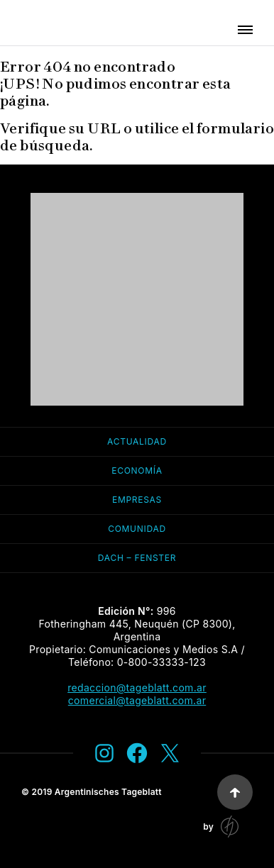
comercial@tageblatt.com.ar (137, 700)
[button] (245, 30)
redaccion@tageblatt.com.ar (137, 688)
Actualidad (137, 441)
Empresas (137, 500)
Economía (137, 471)
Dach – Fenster (137, 558)
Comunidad (137, 529)
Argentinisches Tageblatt (108, 792)
